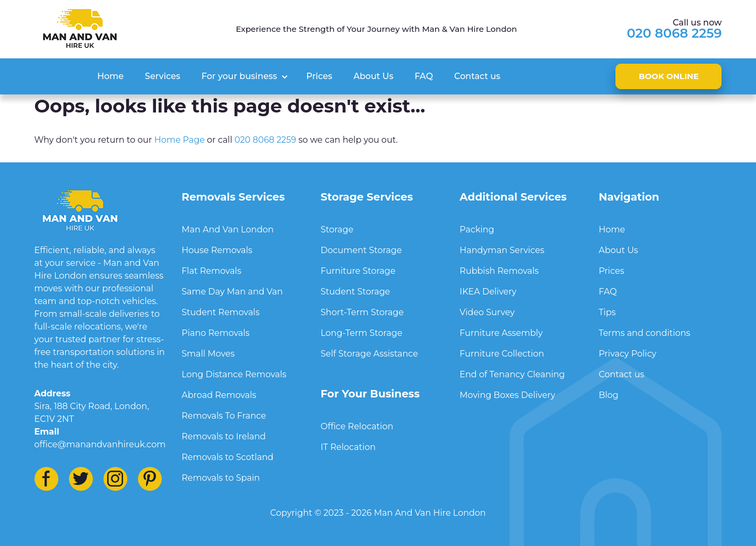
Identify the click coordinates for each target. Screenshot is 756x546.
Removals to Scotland (227, 457)
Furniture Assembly (501, 333)
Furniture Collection (502, 354)
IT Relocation (348, 447)
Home (110, 76)
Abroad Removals (219, 395)
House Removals (217, 250)
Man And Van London (228, 229)
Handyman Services (502, 250)
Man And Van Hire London (430, 513)
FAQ (424, 76)
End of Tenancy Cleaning (512, 374)
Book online (669, 76)
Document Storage (361, 250)
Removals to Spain (221, 478)
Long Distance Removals (234, 374)
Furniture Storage (358, 271)
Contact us (477, 76)
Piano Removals (215, 333)
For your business (239, 76)
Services (163, 76)
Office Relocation (357, 426)
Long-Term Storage (361, 333)
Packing (477, 229)
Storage (337, 229)
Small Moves (208, 354)
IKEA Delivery (488, 292)
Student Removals (220, 312)
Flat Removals (211, 271)
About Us (373, 76)
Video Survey (487, 312)
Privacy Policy (627, 354)
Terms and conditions (644, 333)
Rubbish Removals (499, 271)
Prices (319, 76)
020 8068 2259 (675, 33)
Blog (608, 395)
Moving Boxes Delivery (507, 395)
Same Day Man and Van (232, 292)
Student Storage (355, 292)
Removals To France (224, 416)
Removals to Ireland (224, 436)
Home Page (180, 140)
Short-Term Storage (362, 312)
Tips (607, 312)
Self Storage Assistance (369, 354)
